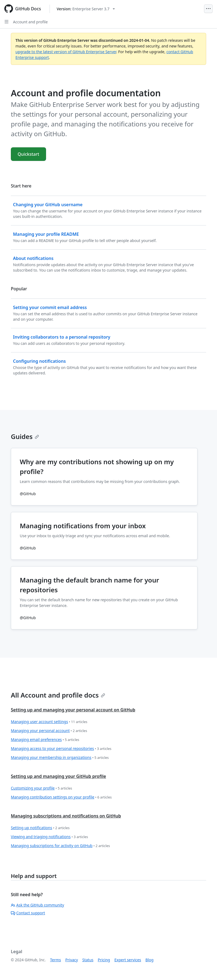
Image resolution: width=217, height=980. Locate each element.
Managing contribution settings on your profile (61, 797)
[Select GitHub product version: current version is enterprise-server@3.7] (86, 9)
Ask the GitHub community (38, 905)
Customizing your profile (41, 788)
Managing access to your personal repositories (61, 749)
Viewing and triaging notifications (49, 837)
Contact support (28, 913)
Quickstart (28, 154)
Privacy (72, 960)
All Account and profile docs (58, 695)
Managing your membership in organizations (60, 758)
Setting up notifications (40, 828)
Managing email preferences (45, 740)
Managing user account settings (49, 722)
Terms (56, 960)
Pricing (104, 960)
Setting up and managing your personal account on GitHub (73, 710)
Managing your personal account (49, 731)
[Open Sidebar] (7, 22)
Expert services (128, 960)
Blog (150, 960)
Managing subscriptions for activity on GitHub (60, 846)
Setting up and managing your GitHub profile (58, 776)
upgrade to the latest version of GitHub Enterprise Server (66, 52)
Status (88, 960)
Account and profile (30, 22)
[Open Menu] (208, 9)
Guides (25, 436)
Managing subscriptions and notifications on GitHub (66, 816)
